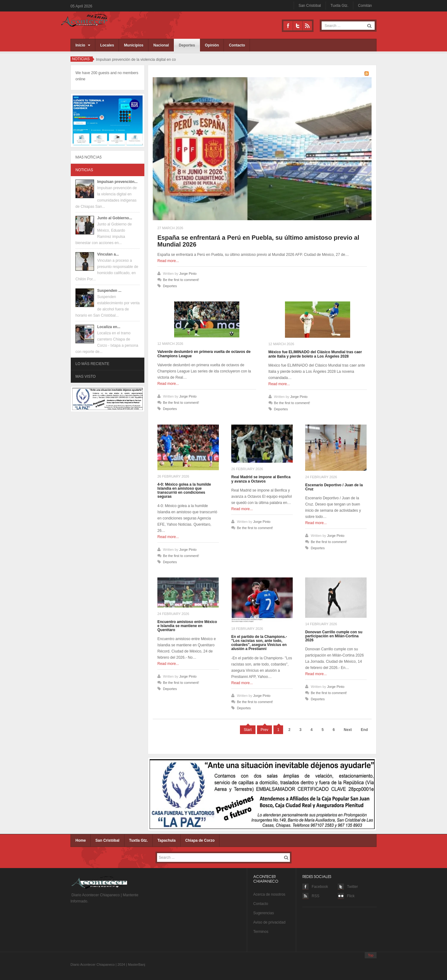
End (364, 730)
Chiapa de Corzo (200, 840)
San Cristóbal (310, 6)
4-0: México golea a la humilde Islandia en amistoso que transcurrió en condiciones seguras (184, 491)
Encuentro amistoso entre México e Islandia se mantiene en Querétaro (187, 626)
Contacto (237, 45)
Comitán (365, 6)
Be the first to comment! (181, 280)
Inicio (83, 45)
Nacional (161, 45)
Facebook (288, 26)
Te (255, 932)
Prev (265, 730)
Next (348, 730)
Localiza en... (109, 327)
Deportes (187, 45)
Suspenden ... (109, 291)
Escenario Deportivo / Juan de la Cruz (334, 487)
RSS (307, 26)
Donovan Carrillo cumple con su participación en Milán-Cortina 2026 (334, 636)
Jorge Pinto (188, 274)
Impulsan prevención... (117, 182)
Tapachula (166, 840)
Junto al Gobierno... (115, 218)
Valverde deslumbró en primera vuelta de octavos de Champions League (204, 354)
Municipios (134, 45)
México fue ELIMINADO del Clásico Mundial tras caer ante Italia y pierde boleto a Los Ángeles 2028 (315, 354)
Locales (107, 45)
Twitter (298, 26)
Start (248, 730)
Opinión (212, 45)
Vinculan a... (108, 254)
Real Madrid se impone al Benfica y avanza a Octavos (261, 479)
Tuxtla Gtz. (340, 6)
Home (81, 840)
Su (256, 913)
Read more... (168, 261)
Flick (351, 896)
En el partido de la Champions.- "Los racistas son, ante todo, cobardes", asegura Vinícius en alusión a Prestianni (259, 643)
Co (256, 904)
